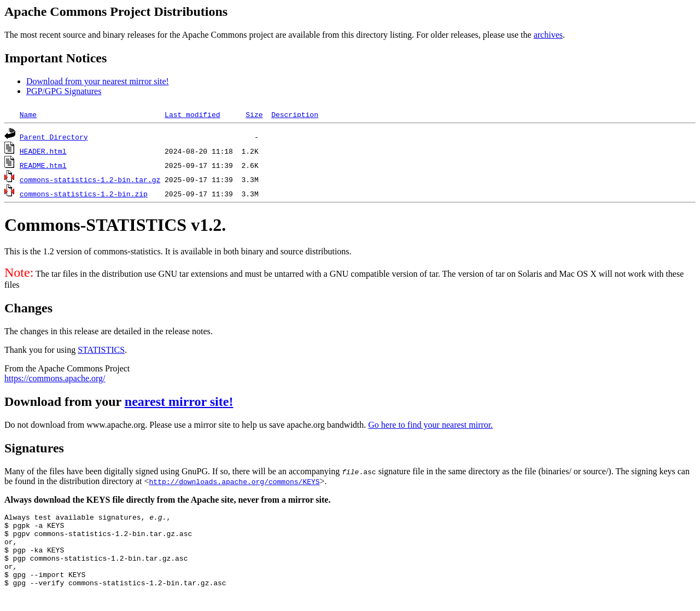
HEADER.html (43, 151)
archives (548, 35)
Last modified (192, 114)
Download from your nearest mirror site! (98, 81)
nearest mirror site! (179, 401)
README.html (43, 165)
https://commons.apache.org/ (55, 378)
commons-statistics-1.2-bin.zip (84, 194)
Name (28, 114)
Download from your (65, 401)
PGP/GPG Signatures (64, 91)
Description (295, 114)
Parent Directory (54, 137)
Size (254, 114)
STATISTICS (101, 350)
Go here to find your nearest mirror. (430, 425)
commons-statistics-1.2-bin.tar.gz (90, 179)
